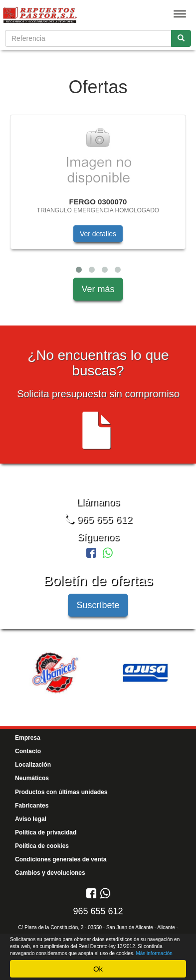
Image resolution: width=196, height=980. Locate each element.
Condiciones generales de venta (61, 859)
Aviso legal (31, 819)
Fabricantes (32, 806)
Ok (98, 969)
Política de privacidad (46, 832)
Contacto (28, 751)
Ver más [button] (98, 289)
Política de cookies (42, 846)
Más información (154, 953)
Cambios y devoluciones (50, 873)
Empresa (28, 738)
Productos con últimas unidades (61, 792)
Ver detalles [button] (98, 234)
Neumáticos (32, 778)
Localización (33, 765)
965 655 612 (98, 519)
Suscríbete (98, 605)
